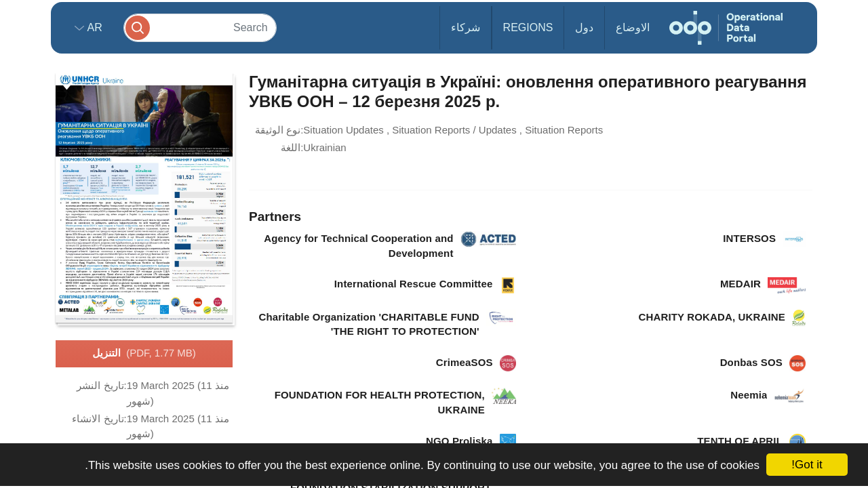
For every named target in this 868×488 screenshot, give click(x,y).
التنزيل (144, 354)
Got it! (807, 465)
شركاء (466, 27)
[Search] (200, 27)
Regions (528, 27)
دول (584, 27)
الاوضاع (633, 27)
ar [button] (93, 27)
